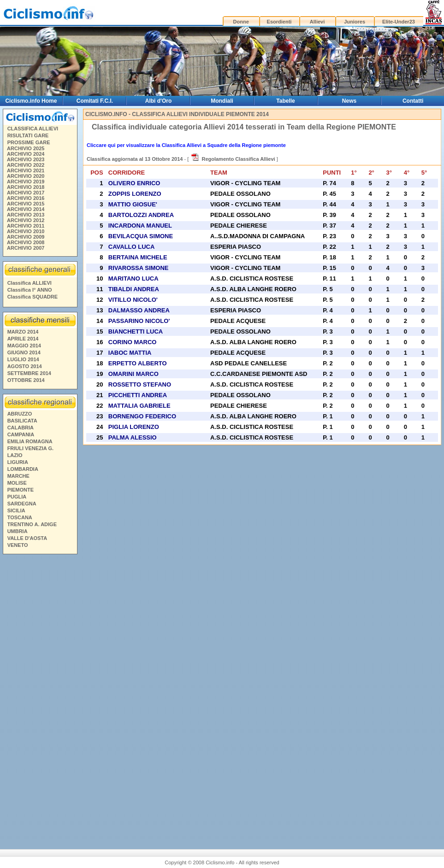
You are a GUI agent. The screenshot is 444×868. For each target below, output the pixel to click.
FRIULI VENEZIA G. (30, 448)
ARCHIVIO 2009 (26, 237)
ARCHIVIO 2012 (26, 220)
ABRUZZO (20, 414)
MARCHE (18, 476)
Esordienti (279, 22)
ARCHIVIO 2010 (26, 231)
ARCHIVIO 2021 (26, 170)
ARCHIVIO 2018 (26, 187)
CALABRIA (21, 428)
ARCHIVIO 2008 (26, 242)
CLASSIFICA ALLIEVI (33, 129)
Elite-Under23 (399, 22)
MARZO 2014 (23, 332)
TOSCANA (20, 517)
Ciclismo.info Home (31, 101)
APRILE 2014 (23, 339)
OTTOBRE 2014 (26, 380)
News (349, 101)
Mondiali (222, 101)
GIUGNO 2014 (24, 352)
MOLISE (17, 483)
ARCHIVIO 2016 (26, 198)
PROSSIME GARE (29, 142)
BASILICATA (22, 421)
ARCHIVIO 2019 (26, 182)
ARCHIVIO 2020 (26, 176)
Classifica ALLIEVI (30, 283)
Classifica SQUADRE (33, 297)
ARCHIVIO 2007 (26, 248)
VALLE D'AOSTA (27, 538)
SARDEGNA (22, 504)
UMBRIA (18, 531)
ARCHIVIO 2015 (26, 204)
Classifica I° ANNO (30, 290)
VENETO (18, 545)
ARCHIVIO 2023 (26, 159)
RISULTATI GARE (28, 135)
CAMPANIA (21, 434)
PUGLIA (17, 497)
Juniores (355, 22)
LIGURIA (18, 462)
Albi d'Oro (159, 101)
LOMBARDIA (23, 469)
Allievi (317, 22)
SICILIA (16, 510)
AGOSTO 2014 (25, 366)
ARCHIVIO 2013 (26, 215)
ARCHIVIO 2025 (26, 148)
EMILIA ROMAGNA (30, 441)
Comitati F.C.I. (95, 101)
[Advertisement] (40, 698)
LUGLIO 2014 (23, 359)
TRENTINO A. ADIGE (32, 524)
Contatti (413, 101)
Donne (241, 22)
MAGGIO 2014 (24, 346)
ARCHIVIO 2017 (26, 193)
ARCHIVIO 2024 (26, 154)
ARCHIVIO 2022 (26, 165)
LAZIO (15, 455)
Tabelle (285, 101)
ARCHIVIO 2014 (26, 209)
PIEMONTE (21, 490)
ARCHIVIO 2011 (26, 226)
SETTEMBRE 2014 (29, 373)
